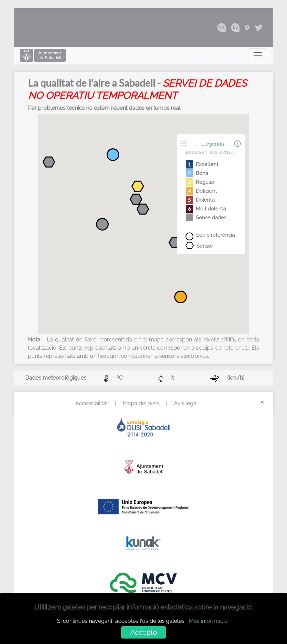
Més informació (208, 621)
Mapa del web (141, 403)
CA (222, 27)
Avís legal (186, 403)
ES (235, 27)
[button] (138, 187)
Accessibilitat (92, 403)
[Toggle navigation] (258, 55)
